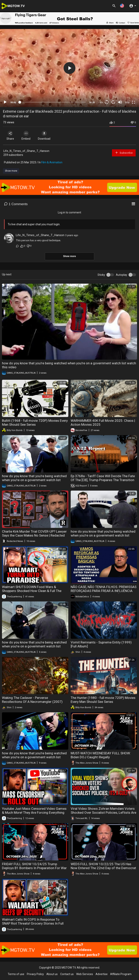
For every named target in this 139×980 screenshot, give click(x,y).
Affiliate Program (121, 974)
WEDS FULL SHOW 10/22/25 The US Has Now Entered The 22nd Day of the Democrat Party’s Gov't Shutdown (103, 868)
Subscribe (124, 153)
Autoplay (122, 275)
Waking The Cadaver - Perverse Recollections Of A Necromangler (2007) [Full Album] (32, 702)
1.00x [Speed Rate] (100, 102)
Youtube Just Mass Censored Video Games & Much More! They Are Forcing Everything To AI (34, 813)
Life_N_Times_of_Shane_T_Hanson (26, 151)
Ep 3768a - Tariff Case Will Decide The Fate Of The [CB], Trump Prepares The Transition (103, 478)
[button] (122, 6)
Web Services (85, 974)
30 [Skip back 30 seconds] (107, 102)
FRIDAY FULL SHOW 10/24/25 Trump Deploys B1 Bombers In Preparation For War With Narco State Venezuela (34, 868)
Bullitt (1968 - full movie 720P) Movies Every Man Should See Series (35, 423)
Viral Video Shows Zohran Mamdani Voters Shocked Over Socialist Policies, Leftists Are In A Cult (103, 813)
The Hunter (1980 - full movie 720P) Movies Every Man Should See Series (103, 700)
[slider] (53, 102)
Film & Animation (52, 162)
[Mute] (120, 102)
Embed (26, 136)
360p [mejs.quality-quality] (127, 102)
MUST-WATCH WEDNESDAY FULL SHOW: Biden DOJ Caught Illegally (101, 755)
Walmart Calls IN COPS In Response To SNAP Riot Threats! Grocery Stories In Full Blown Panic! (33, 923)
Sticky (101, 275)
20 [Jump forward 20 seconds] (113, 102)
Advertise (102, 974)
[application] (69, 68)
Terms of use (16, 974)
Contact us (67, 974)
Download (45, 136)
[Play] (5, 102)
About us (52, 974)
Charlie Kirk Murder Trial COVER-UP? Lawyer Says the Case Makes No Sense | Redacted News (34, 535)
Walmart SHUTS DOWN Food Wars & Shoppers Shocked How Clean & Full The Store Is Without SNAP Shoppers (32, 591)
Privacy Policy (35, 974)
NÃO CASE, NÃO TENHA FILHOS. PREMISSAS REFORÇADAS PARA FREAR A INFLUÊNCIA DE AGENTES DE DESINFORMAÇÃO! (104, 591)
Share (10, 136)
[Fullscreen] (133, 102)
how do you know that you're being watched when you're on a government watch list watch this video (34, 480)
